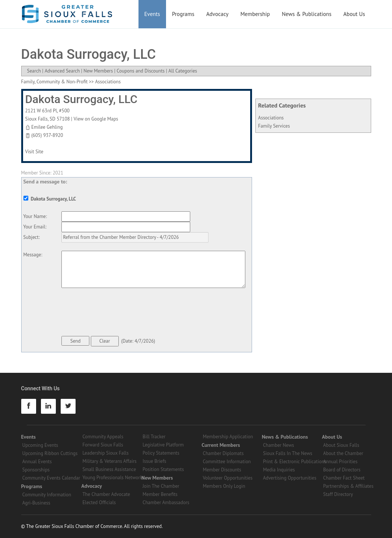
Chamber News (278, 445)
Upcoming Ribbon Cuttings (50, 453)
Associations (271, 118)
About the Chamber (343, 453)
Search (34, 71)
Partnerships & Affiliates (348, 486)
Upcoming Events (40, 445)
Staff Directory (338, 494)
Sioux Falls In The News (287, 453)
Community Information (47, 495)
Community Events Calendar (51, 478)
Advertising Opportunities (289, 478)
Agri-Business (36, 503)
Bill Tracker (154, 437)
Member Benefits (160, 494)
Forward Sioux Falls (103, 445)
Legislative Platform (163, 445)
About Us (354, 14)
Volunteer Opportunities (228, 478)
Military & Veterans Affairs (109, 461)
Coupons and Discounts (141, 71)
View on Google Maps (96, 119)
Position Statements (163, 469)
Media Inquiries (279, 470)
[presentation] (118, 313)
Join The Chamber (161, 486)
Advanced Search (62, 71)
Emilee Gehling (47, 127)
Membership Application (228, 437)
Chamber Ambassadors (166, 502)
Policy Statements (161, 453)
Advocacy (217, 14)
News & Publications (307, 14)
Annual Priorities (340, 462)
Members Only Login (224, 486)
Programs (183, 14)
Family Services (274, 126)
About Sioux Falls (341, 445)
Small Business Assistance (109, 469)
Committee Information (227, 462)
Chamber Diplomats (223, 453)
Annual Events (37, 462)
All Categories (183, 71)
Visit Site (34, 152)
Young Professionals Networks (113, 478)
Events (152, 14)
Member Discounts (222, 470)
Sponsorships (36, 470)
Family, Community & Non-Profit (55, 82)
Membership (255, 14)
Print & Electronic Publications (294, 462)
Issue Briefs (154, 461)
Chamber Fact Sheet (344, 478)
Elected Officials (99, 502)
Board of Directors (342, 470)
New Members (98, 71)
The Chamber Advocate (106, 494)
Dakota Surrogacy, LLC (82, 99)
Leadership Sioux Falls (105, 453)
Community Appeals (103, 437)
